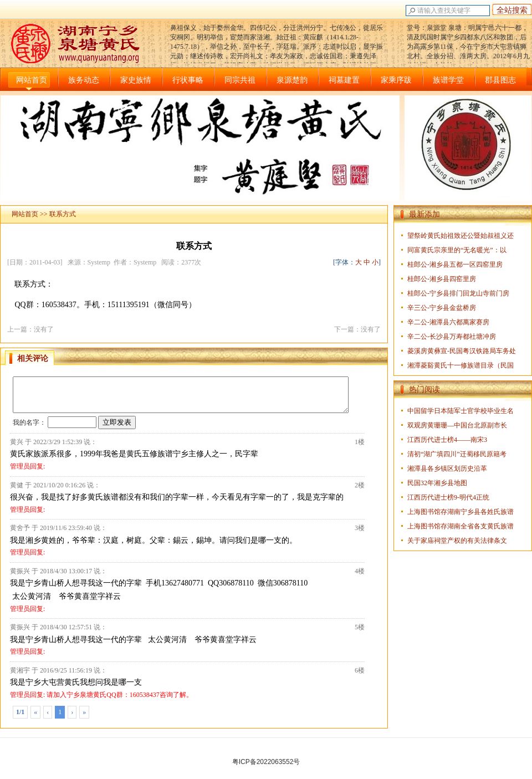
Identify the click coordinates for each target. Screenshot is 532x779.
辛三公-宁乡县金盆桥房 (442, 308)
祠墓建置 (344, 80)
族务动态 (84, 80)
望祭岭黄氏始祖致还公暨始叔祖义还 (461, 236)
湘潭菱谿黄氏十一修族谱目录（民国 (461, 365)
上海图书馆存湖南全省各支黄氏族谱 (461, 526)
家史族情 (136, 80)
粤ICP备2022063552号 (266, 762)
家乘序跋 (396, 80)
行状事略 (188, 80)
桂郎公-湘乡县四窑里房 (442, 279)
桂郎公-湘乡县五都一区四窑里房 (455, 264)
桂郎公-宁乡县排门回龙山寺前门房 (458, 293)
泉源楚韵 (292, 80)
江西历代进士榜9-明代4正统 (448, 497)
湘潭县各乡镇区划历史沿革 (447, 469)
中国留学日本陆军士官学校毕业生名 (461, 411)
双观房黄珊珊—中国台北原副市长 (457, 425)
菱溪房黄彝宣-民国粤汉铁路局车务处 (462, 351)
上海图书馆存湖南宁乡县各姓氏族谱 (461, 512)
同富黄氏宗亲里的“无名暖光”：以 (457, 250)
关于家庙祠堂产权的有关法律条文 (457, 541)
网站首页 (32, 80)
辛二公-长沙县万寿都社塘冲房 (452, 337)
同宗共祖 (240, 80)
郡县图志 (500, 80)
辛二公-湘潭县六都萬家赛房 (448, 322)
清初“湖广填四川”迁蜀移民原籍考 (457, 454)
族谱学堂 (448, 80)
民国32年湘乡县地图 (437, 483)
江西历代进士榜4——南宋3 (447, 440)
